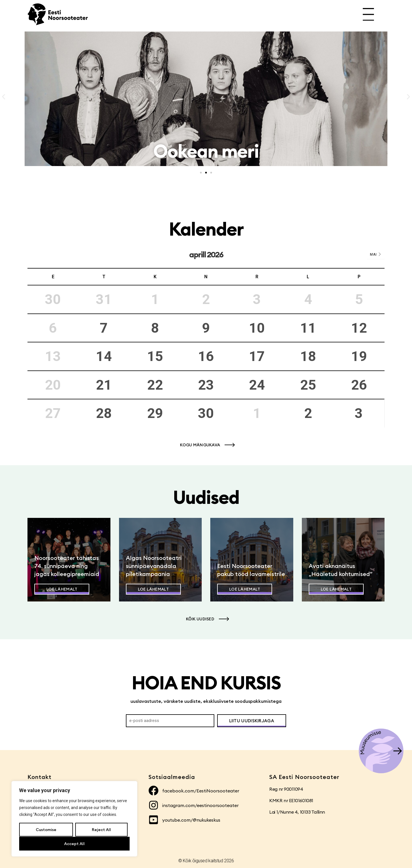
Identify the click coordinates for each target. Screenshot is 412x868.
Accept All (74, 844)
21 (104, 385)
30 (206, 413)
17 (257, 356)
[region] (74, 819)
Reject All (101, 830)
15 (155, 356)
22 (155, 385)
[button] (4, 97)
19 (359, 356)
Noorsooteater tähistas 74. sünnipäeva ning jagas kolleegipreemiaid (67, 566)
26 (359, 385)
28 (104, 413)
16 (206, 356)
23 (206, 385)
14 (104, 356)
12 (359, 328)
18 (308, 356)
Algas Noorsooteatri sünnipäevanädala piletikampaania (154, 566)
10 (257, 328)
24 (257, 385)
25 (308, 385)
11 (308, 328)
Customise (46, 830)
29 (155, 413)
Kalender (206, 229)
